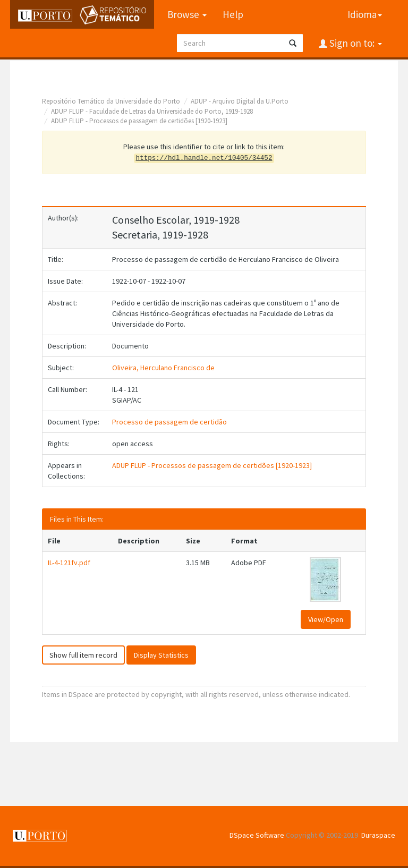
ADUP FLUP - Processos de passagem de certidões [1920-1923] (139, 121)
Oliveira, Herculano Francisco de (163, 368)
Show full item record (83, 655)
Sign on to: (355, 43)
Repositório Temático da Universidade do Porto (111, 101)
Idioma (365, 14)
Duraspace (378, 835)
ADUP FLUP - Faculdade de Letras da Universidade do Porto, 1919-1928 (152, 111)
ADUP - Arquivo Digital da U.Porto (240, 101)
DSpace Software (257, 835)
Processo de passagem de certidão (169, 422)
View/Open (326, 619)
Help (233, 14)
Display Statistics (161, 655)
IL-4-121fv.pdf (69, 563)
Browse (187, 14)
